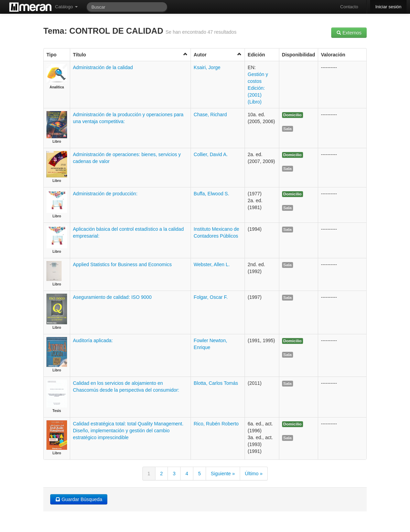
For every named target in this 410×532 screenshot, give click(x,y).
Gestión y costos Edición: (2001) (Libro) (258, 88)
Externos (349, 33)
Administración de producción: (105, 194)
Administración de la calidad (103, 67)
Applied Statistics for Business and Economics (122, 264)
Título (130, 55)
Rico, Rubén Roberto (216, 424)
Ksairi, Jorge (207, 67)
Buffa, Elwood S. (211, 194)
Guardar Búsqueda (79, 499)
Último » (254, 474)
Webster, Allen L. (212, 264)
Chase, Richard (210, 115)
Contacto (349, 7)
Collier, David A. (211, 154)
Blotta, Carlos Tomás (216, 383)
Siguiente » (223, 474)
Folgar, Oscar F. (211, 297)
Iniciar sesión (388, 7)
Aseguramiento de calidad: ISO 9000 (112, 297)
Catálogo (66, 7)
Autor (218, 55)
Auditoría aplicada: (93, 340)
